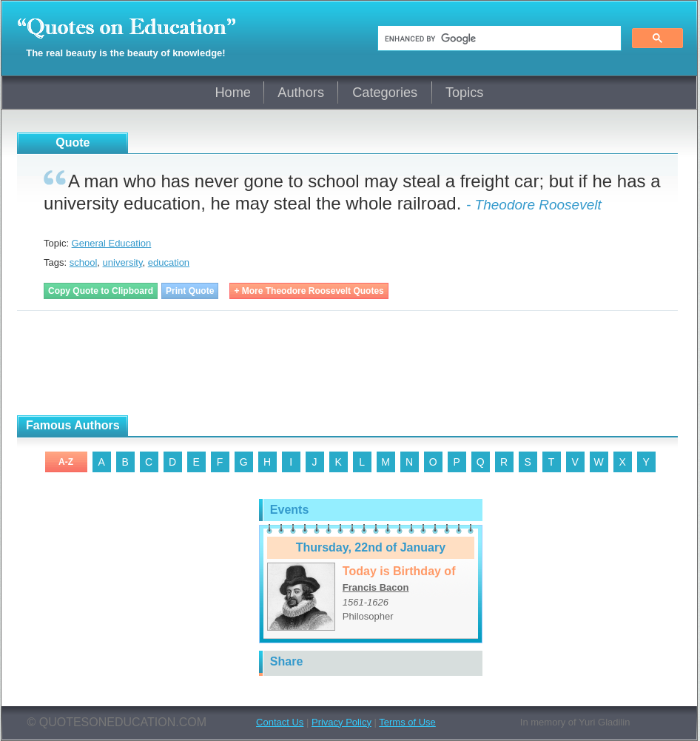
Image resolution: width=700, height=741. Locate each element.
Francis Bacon (376, 587)
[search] (498, 38)
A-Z (66, 462)
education (169, 262)
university (123, 262)
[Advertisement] (190, 363)
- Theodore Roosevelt (534, 205)
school (84, 262)
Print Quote (190, 291)
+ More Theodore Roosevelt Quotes (309, 291)
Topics (465, 93)
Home (233, 93)
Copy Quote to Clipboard (101, 291)
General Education (112, 243)
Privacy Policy (341, 722)
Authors (301, 93)
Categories (385, 93)
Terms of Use (407, 722)
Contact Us (280, 722)
